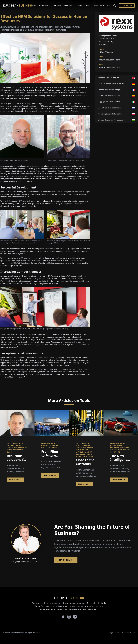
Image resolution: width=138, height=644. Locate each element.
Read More (15, 480)
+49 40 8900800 (106, 52)
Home (33, 5)
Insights (57, 5)
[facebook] (63, 617)
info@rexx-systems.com (109, 60)
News (88, 5)
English (105, 5)
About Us (98, 5)
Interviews (44, 5)
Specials (68, 5)
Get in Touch (66, 560)
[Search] (115, 5)
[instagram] (69, 617)
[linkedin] (75, 617)
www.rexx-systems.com (109, 67)
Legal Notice (114, 633)
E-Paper (79, 5)
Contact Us (127, 5)
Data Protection (128, 633)
